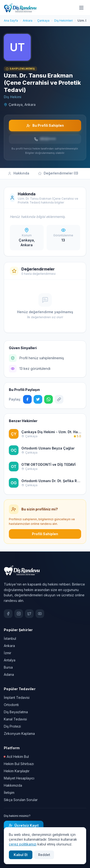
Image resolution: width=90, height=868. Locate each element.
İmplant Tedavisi (17, 697)
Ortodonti (11, 705)
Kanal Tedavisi (15, 719)
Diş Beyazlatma (16, 712)
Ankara (9, 646)
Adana (9, 674)
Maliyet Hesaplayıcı (19, 778)
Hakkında (18, 173)
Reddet (44, 855)
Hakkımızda (13, 785)
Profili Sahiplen (45, 534)
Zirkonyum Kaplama (19, 733)
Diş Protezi (12, 726)
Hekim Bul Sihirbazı (19, 764)
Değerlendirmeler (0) (58, 173)
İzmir (8, 653)
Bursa (8, 667)
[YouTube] (40, 614)
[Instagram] (19, 614)
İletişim (9, 793)
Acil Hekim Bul (16, 757)
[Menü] (81, 8)
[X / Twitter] (29, 614)
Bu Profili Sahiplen (45, 126)
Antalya (10, 660)
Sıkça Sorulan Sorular (21, 800)
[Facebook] (8, 614)
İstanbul (10, 638)
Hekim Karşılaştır (17, 771)
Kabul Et (21, 855)
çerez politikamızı (23, 844)
